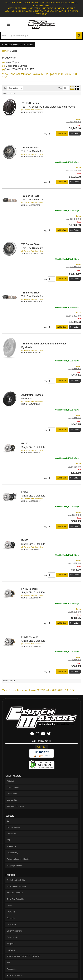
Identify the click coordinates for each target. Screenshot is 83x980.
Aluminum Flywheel (32, 395)
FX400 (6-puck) (30, 589)
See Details (75, 279)
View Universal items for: (38, 690)
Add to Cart (62, 279)
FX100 (25, 444)
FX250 (25, 492)
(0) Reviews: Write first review (32, 251)
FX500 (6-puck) (30, 637)
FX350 (25, 540)
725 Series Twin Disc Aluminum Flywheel (44, 344)
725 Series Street (31, 244)
